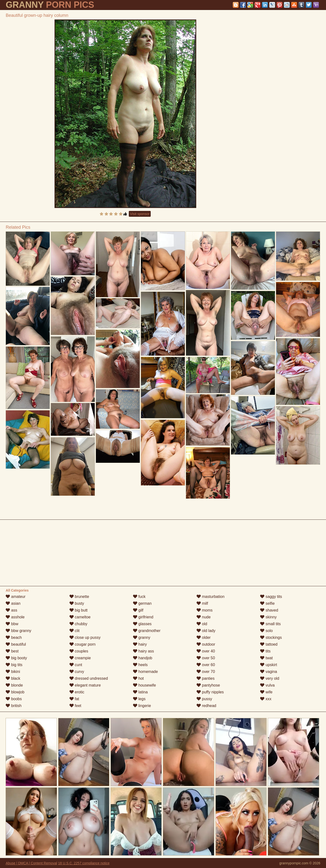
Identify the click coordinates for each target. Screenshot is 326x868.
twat (266, 658)
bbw (12, 624)
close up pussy (85, 637)
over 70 (206, 672)
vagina (269, 672)
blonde (14, 685)
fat (74, 699)
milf (202, 603)
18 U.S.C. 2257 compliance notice (84, 863)
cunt (76, 665)
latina (140, 692)
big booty (16, 658)
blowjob (15, 692)
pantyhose (208, 685)
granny (142, 637)
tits (265, 651)
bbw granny (18, 631)
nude (204, 617)
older (204, 637)
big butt (79, 610)
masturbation (210, 597)
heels (140, 665)
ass (11, 610)
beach (14, 637)
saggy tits (271, 597)
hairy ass (143, 651)
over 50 (206, 658)
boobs (14, 699)
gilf (138, 610)
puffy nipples (210, 692)
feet (75, 706)
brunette (79, 597)
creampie (80, 658)
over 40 (206, 651)
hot (138, 678)
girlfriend (143, 617)
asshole (15, 617)
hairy (140, 644)
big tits (14, 665)
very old (270, 678)
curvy (77, 672)
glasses (142, 624)
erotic (77, 692)
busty (77, 603)
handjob (143, 658)
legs (139, 699)
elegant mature (85, 685)
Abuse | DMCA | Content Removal (31, 863)
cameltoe (80, 617)
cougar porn (83, 644)
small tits (270, 624)
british (14, 706)
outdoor (206, 644)
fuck (139, 597)
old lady (206, 631)
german (142, 603)
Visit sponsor (140, 214)
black (13, 678)
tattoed (269, 644)
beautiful (16, 644)
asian (13, 603)
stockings (271, 637)
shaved (269, 610)
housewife (144, 685)
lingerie (142, 706)
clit (75, 631)
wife (266, 692)
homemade (145, 672)
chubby (78, 624)
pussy (204, 699)
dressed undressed (89, 678)
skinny (268, 617)
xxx (266, 699)
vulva (267, 685)
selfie (267, 603)
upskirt (269, 665)
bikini (13, 672)
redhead (206, 706)
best (12, 651)
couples (79, 651)
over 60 (206, 665)
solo (266, 631)
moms (205, 610)
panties (205, 678)
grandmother (147, 631)
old (202, 624)
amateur (15, 597)
